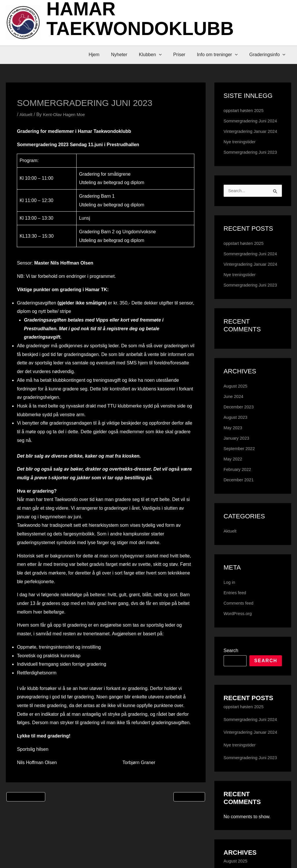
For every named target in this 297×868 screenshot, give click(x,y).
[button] (167, 55)
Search (231, 707)
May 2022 (234, 515)
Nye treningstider (241, 160)
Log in (230, 638)
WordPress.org (239, 670)
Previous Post (26, 799)
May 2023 (234, 484)
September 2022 (241, 505)
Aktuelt (26, 114)
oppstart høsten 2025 (246, 110)
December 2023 (240, 463)
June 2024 (234, 453)
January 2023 (238, 494)
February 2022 (239, 525)
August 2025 (237, 442)
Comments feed (240, 659)
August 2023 (237, 473)
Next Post (189, 799)
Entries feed (236, 649)
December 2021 (240, 536)
